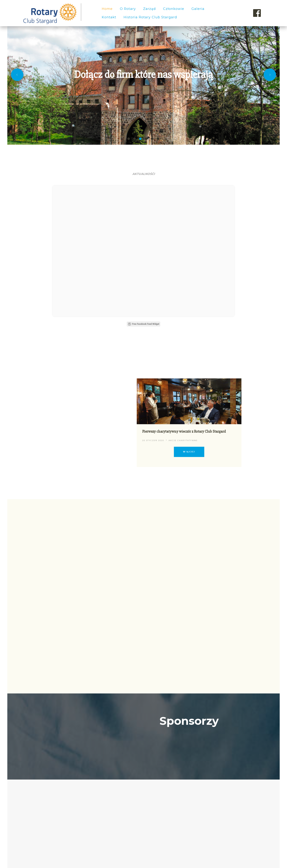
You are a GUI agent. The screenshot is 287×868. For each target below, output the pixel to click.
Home (107, 9)
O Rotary (128, 9)
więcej (189, 312)
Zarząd (149, 9)
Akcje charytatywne (183, 301)
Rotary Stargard (241, 846)
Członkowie (174, 9)
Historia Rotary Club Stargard (150, 17)
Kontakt (109, 17)
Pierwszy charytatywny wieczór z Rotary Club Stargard (184, 292)
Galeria (198, 9)
